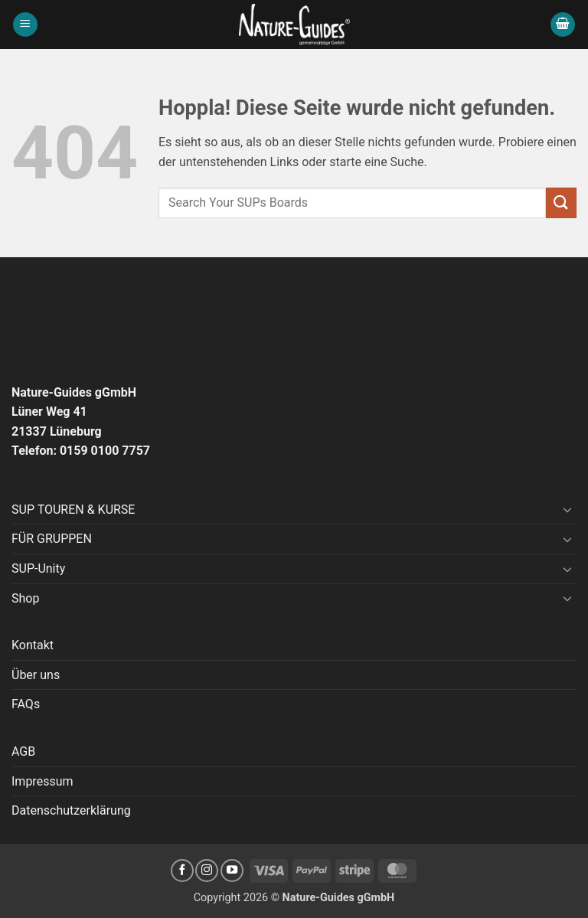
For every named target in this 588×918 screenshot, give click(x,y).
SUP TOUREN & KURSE (73, 510)
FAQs (26, 704)
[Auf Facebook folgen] (182, 871)
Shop (25, 598)
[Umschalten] (567, 509)
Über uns (36, 675)
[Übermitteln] (561, 203)
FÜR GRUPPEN (52, 539)
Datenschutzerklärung (71, 810)
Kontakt (33, 645)
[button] (25, 25)
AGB (23, 751)
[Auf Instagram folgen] (207, 871)
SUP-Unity (38, 568)
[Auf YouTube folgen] (232, 871)
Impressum (42, 781)
